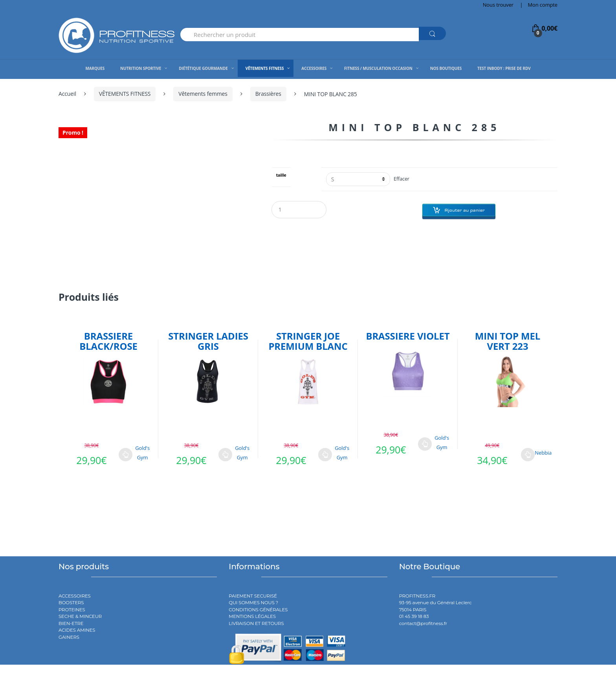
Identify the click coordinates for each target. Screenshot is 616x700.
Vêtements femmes (203, 94)
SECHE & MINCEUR (80, 616)
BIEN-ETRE (71, 623)
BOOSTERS (71, 603)
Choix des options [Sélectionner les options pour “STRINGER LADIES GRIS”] (225, 455)
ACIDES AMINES (77, 630)
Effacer (401, 179)
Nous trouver (498, 5)
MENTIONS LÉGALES (252, 616)
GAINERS (69, 637)
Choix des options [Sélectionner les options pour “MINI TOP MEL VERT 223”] (528, 455)
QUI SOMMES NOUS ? (253, 603)
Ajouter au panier (465, 210)
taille (281, 175)
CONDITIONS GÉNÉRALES (258, 610)
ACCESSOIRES (75, 596)
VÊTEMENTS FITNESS (125, 94)
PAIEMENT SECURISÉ (253, 596)
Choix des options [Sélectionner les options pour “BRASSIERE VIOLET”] (425, 444)
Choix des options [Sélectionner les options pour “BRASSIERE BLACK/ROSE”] (126, 455)
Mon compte (543, 5)
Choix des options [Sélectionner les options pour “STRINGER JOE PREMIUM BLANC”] (325, 455)
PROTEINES (72, 610)
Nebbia (543, 453)
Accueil (67, 94)
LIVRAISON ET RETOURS (256, 623)
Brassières (268, 94)
